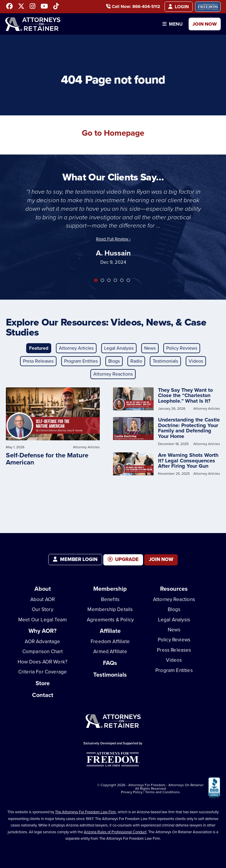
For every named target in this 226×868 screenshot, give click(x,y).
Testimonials (165, 361)
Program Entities (81, 361)
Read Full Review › (113, 239)
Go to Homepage (113, 132)
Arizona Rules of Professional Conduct (115, 830)
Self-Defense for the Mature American (47, 459)
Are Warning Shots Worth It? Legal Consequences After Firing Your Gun (188, 461)
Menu (168, 26)
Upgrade (123, 559)
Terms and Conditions (162, 790)
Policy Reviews (182, 348)
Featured (39, 348)
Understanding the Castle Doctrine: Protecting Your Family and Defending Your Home (189, 428)
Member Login (75, 559)
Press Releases (38, 361)
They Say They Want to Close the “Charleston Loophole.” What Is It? (185, 396)
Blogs (114, 361)
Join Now (203, 26)
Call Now (131, 7)
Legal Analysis (119, 348)
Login (178, 7)
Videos (196, 361)
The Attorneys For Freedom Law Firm (85, 810)
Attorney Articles (76, 348)
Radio (136, 361)
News (150, 348)
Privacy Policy (132, 790)
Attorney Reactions (113, 374)
